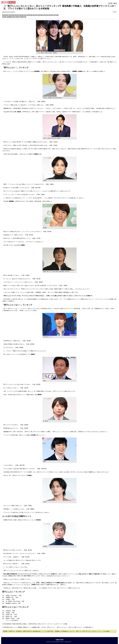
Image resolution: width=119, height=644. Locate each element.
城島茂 (18, 17)
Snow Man (5, 15)
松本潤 (51, 15)
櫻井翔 (4, 17)
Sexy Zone (30, 15)
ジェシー (9, 17)
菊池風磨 (46, 15)
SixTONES (11, 15)
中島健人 (40, 15)
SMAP (17, 15)
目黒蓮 (35, 15)
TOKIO (21, 15)
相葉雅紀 (56, 15)
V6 (14, 17)
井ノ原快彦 (23, 17)
